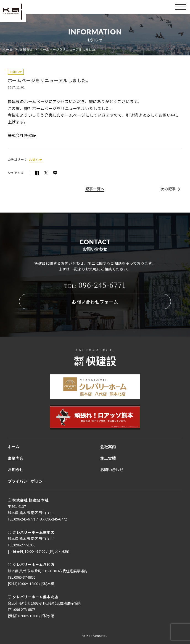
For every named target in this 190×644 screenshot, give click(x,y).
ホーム (14, 446)
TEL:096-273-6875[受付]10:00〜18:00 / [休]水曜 (31, 613)
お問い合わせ (112, 469)
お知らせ (16, 72)
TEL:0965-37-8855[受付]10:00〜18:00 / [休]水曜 (31, 580)
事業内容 (15, 458)
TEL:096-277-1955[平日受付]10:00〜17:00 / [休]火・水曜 (38, 548)
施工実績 (108, 458)
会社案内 (108, 446)
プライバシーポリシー (27, 481)
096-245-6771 (95, 285)
